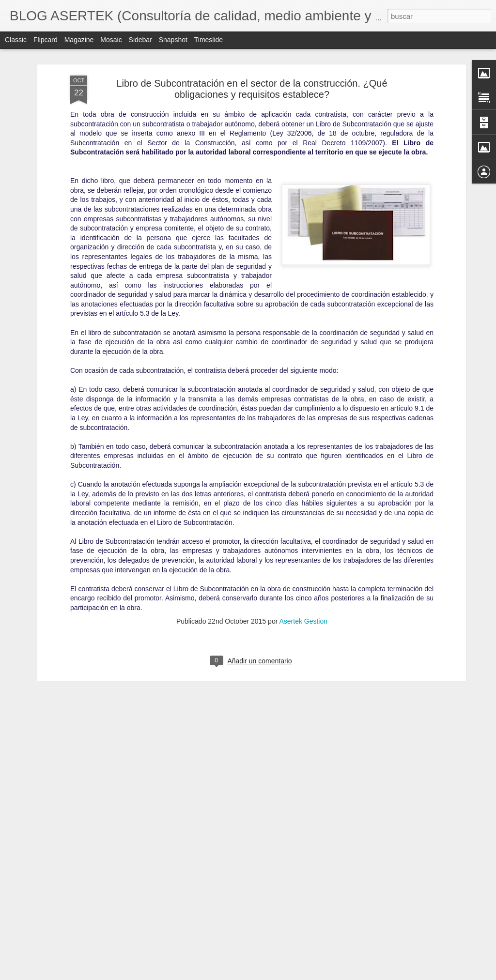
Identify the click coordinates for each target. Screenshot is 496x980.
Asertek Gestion (303, 566)
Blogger (286, 975)
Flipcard (46, 40)
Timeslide (209, 40)
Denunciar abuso (318, 975)
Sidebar (140, 40)
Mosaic (111, 40)
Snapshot (173, 40)
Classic (16, 40)
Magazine (79, 40)
